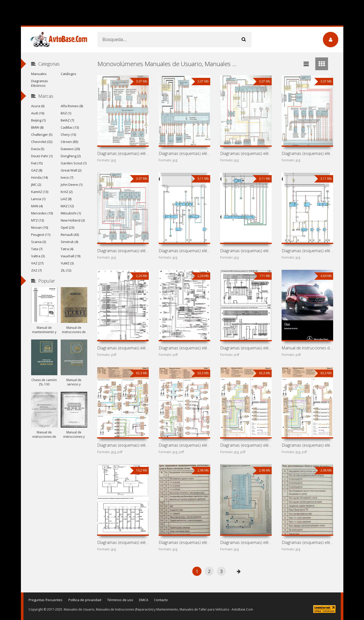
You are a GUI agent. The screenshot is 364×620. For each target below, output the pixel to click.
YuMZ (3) (67, 263)
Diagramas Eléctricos (40, 83)
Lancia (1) (38, 199)
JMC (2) (36, 185)
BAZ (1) (66, 113)
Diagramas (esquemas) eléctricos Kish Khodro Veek (123, 445)
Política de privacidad (85, 600)
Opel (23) (67, 227)
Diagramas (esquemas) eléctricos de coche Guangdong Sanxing (123, 348)
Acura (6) (38, 106)
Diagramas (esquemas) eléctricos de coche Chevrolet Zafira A (246, 153)
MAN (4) (37, 206)
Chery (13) (68, 135)
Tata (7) (37, 249)
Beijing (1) (38, 120)
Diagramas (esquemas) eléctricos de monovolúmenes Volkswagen (246, 348)
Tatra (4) (67, 249)
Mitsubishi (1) (71, 213)
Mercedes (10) (42, 213)
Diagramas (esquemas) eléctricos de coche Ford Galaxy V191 (246, 251)
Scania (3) (39, 242)
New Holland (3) (73, 220)
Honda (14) (39, 177)
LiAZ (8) (66, 199)
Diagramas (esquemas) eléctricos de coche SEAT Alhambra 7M (184, 251)
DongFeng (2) (71, 156)
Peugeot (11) (41, 235)
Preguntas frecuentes (46, 600)
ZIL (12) (66, 270)
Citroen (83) (69, 142)
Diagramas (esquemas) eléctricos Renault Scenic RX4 (246, 445)
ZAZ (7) (36, 270)
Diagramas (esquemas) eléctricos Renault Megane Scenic (307, 445)
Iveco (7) (67, 177)
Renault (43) (70, 235)
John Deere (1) (72, 185)
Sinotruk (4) (69, 242)
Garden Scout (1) (74, 163)
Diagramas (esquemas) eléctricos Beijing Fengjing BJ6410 (184, 445)
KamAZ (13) (40, 192)
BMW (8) (37, 127)
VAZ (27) (37, 263)
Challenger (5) (42, 135)
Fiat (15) (37, 163)
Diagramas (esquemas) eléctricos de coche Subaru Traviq (123, 153)
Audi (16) (38, 113)
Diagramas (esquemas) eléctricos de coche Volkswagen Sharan (307, 251)
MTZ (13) (37, 220)
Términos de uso (120, 600)
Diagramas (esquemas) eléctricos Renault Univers (246, 542)
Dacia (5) (38, 149)
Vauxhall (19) (71, 256)
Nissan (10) (40, 227)
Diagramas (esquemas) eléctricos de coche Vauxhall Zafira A (307, 153)
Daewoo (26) (70, 149)
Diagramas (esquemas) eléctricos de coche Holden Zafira (184, 153)
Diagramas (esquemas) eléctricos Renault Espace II (307, 542)
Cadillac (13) (70, 127)
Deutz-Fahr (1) (42, 156)
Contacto (161, 600)
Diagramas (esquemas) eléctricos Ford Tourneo (123, 542)
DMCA (144, 600)
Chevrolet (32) (42, 142)
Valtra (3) (38, 256)
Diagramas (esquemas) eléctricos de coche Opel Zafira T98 (123, 251)
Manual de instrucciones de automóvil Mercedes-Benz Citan (307, 348)
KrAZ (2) (67, 192)
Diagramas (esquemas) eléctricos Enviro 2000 (184, 542)
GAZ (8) (37, 170)
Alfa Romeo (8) (72, 106)
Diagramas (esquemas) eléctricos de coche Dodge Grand (184, 348)
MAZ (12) (67, 206)
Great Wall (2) (71, 170)
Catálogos (68, 74)
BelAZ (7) (67, 120)
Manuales (39, 74)
